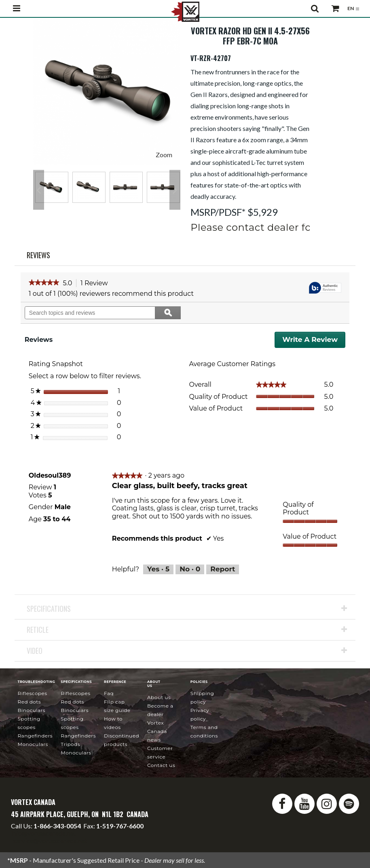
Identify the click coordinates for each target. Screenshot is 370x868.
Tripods (70, 744)
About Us (159, 697)
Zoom (164, 155)
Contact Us (161, 765)
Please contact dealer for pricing (272, 227)
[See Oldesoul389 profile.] (50, 476)
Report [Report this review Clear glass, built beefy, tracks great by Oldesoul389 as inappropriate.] (223, 569)
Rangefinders (35, 736)
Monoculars (33, 744)
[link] (44, 283)
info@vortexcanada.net (43, 833)
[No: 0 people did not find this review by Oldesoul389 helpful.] (190, 569)
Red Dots (29, 702)
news (157, 731)
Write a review (314, 342)
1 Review (96, 283)
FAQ (109, 693)
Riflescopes (32, 693)
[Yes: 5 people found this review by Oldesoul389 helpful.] (158, 569)
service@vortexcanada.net (50, 840)
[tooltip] (325, 288)
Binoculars (31, 710)
